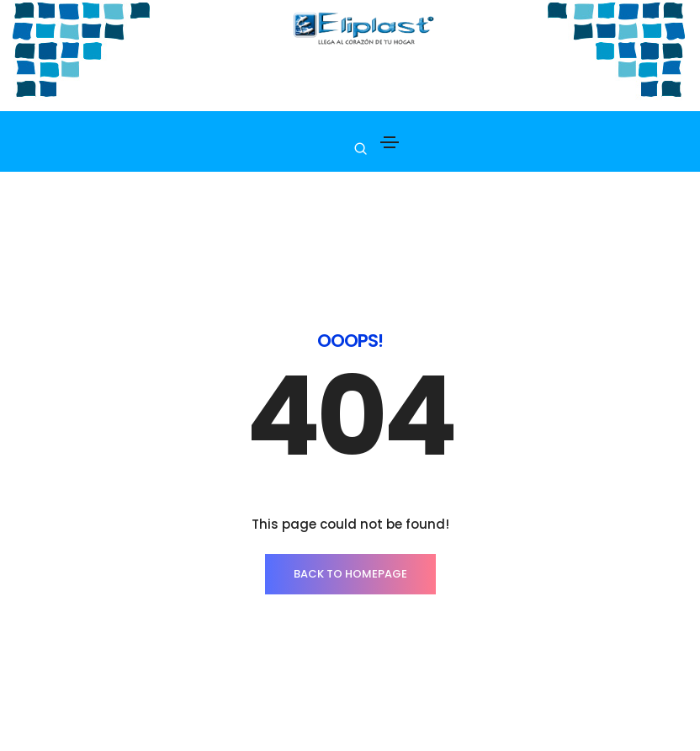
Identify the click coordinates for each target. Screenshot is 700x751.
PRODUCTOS (121, 730)
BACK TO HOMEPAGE (350, 501)
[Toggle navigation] (390, 142)
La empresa (207, 730)
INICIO (50, 730)
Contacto (289, 730)
